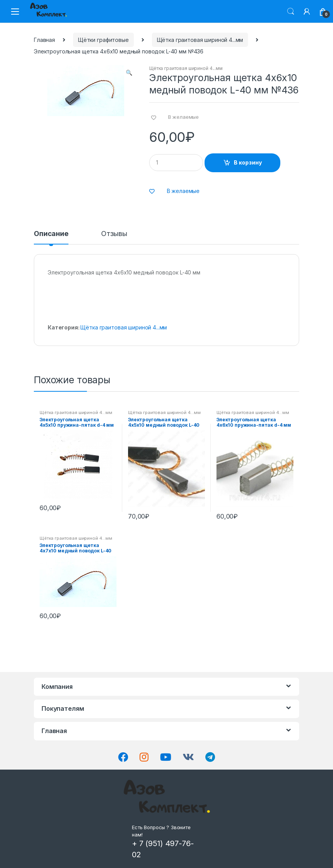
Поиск (291, 12)
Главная (44, 40)
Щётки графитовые (103, 40)
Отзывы (114, 234)
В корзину (248, 162)
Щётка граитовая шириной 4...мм (200, 40)
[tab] (51, 237)
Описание (51, 234)
